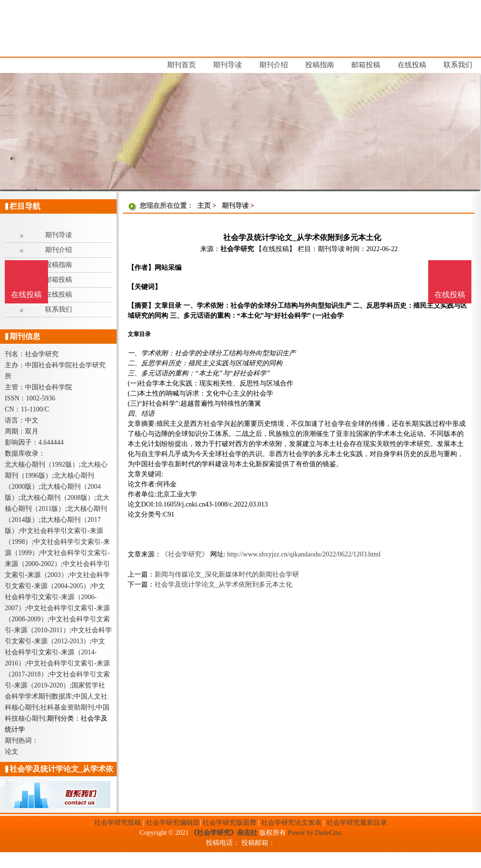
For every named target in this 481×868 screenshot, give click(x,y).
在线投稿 (450, 295)
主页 (204, 206)
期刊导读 (235, 206)
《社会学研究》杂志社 (224, 833)
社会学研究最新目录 (357, 823)
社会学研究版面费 (229, 823)
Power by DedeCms (314, 833)
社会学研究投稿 (118, 823)
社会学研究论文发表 (291, 823)
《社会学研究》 (185, 554)
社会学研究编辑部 (173, 823)
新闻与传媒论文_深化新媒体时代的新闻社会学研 (227, 574)
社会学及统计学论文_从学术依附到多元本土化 (223, 585)
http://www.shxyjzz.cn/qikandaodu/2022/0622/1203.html (304, 554)
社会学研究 (237, 249)
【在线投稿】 (276, 249)
